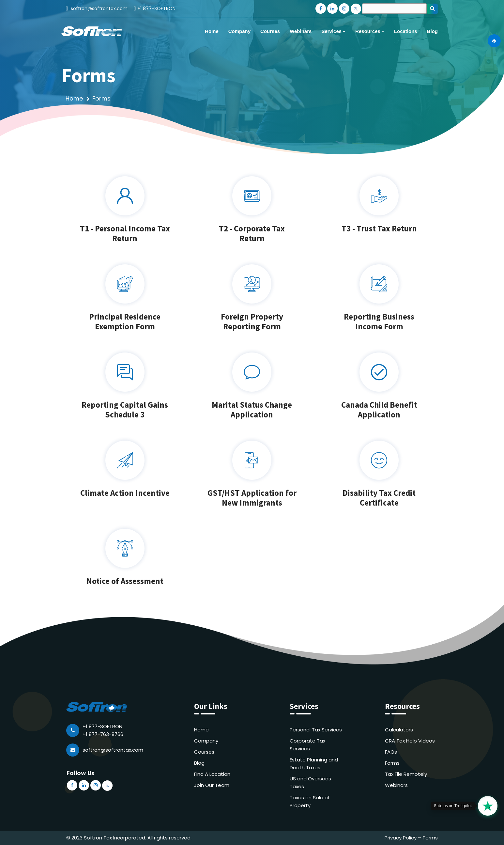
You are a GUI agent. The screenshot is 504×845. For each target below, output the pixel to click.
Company (206, 741)
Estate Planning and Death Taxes (314, 764)
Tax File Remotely (406, 774)
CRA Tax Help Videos (410, 741)
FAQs (391, 752)
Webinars (396, 785)
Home (74, 98)
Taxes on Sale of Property (310, 801)
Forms (392, 763)
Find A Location (212, 774)
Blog (199, 763)
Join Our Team (212, 785)
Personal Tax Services (316, 730)
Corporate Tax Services (307, 745)
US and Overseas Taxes (310, 782)
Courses (204, 752)
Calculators (399, 730)
